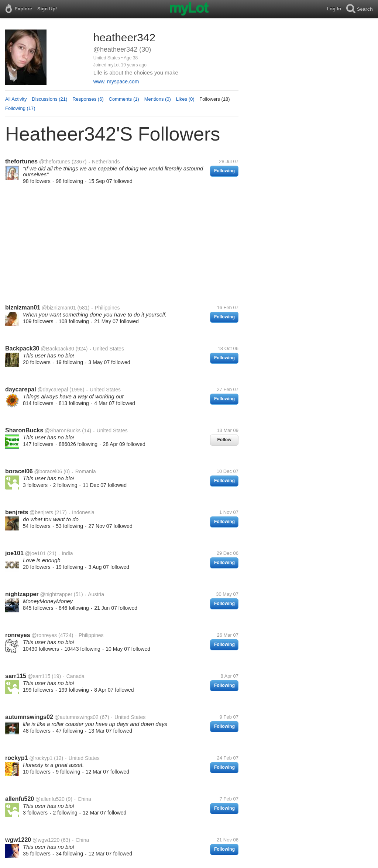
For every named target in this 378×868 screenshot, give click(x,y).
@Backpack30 (57, 349)
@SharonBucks (63, 430)
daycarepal (21, 389)
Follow (224, 440)
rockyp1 (16, 758)
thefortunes (21, 161)
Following (224, 171)
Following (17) (20, 108)
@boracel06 (48, 471)
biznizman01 (23, 307)
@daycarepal (53, 390)
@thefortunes (55, 162)
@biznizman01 (59, 308)
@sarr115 (39, 676)
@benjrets (41, 512)
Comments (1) (124, 99)
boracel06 (19, 471)
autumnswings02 (29, 717)
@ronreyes (44, 635)
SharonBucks (24, 430)
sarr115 (16, 676)
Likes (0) (185, 99)
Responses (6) (88, 99)
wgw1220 (18, 840)
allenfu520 (20, 799)
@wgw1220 (46, 840)
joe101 (14, 553)
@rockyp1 (41, 758)
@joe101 (35, 553)
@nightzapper (56, 594)
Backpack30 (22, 348)
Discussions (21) (49, 99)
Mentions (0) (158, 99)
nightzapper (22, 594)
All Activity (16, 99)
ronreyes (18, 635)
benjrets (17, 512)
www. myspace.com (116, 82)
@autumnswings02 (77, 717)
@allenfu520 (50, 799)
